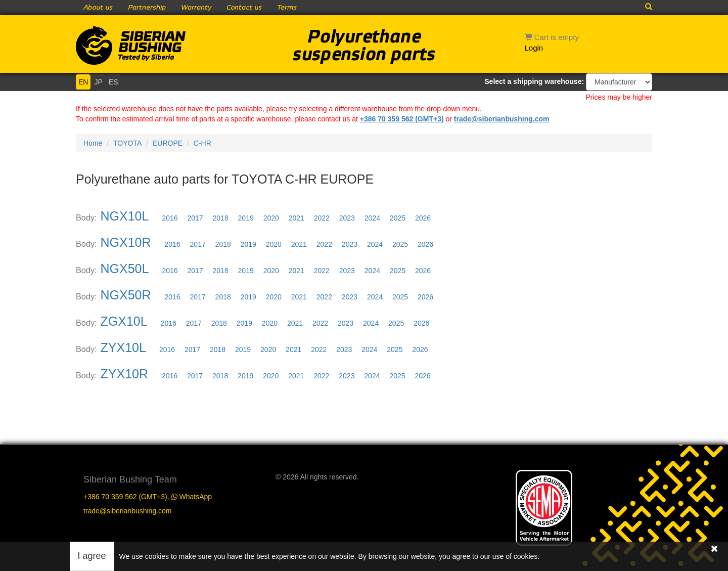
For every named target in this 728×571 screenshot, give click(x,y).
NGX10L (125, 216)
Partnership (147, 8)
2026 (423, 218)
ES (113, 82)
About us (98, 8)
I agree (92, 556)
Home (93, 143)
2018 (221, 218)
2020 (271, 218)
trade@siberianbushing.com (502, 119)
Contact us (244, 8)
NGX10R (126, 242)
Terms (287, 8)
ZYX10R (124, 374)
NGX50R (126, 295)
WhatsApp (192, 497)
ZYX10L (123, 347)
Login (534, 48)
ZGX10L (124, 321)
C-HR (202, 143)
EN (83, 82)
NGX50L (125, 269)
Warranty (196, 8)
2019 (246, 218)
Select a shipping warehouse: (534, 81)
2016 (170, 218)
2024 (372, 218)
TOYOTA (127, 143)
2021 (297, 218)
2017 (195, 218)
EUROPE (168, 143)
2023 (347, 218)
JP (98, 82)
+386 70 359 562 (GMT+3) (402, 119)
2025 (398, 218)
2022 (322, 218)
